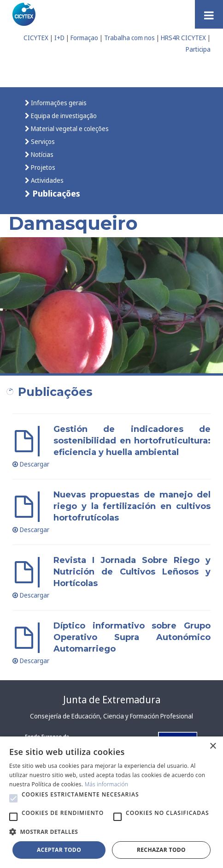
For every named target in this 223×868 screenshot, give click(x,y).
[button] (13, 798)
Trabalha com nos (129, 38)
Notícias (41, 154)
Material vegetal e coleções (69, 129)
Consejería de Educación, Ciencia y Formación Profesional (111, 716)
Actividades (47, 180)
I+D (59, 38)
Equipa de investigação (63, 116)
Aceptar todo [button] (59, 850)
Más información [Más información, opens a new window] (107, 784)
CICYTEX (36, 38)
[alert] (111, 802)
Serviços (42, 141)
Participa (198, 49)
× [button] (213, 746)
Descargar (31, 464)
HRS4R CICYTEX (183, 38)
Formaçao (84, 38)
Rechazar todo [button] (161, 850)
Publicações (55, 193)
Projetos (42, 167)
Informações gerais (58, 103)
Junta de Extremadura (112, 700)
